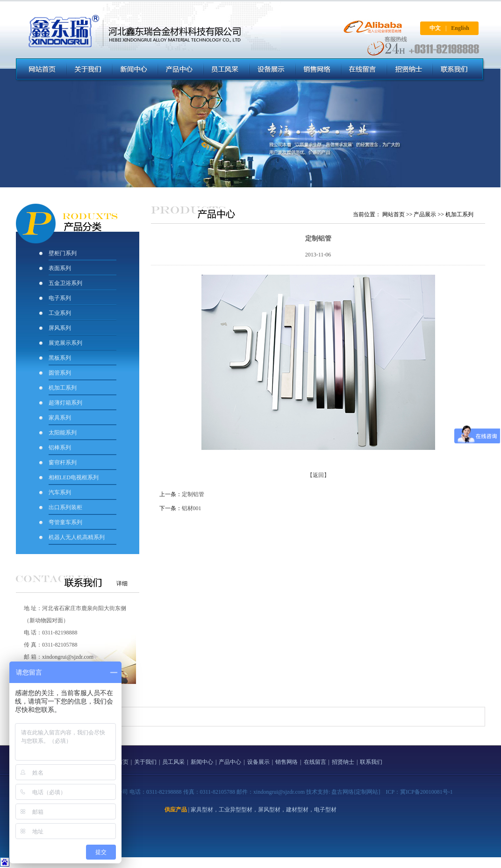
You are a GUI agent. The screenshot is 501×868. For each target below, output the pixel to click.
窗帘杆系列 (63, 462)
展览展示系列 (65, 343)
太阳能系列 (63, 433)
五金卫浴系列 (65, 283)
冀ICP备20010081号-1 (426, 792)
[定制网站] (367, 792)
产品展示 (425, 214)
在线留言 (315, 762)
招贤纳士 (343, 762)
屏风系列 (61, 328)
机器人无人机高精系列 (77, 537)
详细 (122, 583)
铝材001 (192, 508)
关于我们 (145, 762)
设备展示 (258, 762)
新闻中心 (202, 762)
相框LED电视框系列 (74, 477)
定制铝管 (193, 494)
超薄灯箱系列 (65, 403)
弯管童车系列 (65, 522)
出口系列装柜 (65, 507)
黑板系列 (60, 358)
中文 (435, 28)
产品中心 (230, 762)
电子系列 (60, 298)
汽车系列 (60, 492)
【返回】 (318, 475)
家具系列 (60, 418)
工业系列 (60, 313)
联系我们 (371, 762)
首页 (123, 762)
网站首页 (394, 214)
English (460, 28)
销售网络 (286, 762)
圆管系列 (60, 373)
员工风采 (173, 762)
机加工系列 (63, 388)
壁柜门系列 (63, 253)
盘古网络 (343, 792)
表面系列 (60, 268)
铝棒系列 (60, 448)
